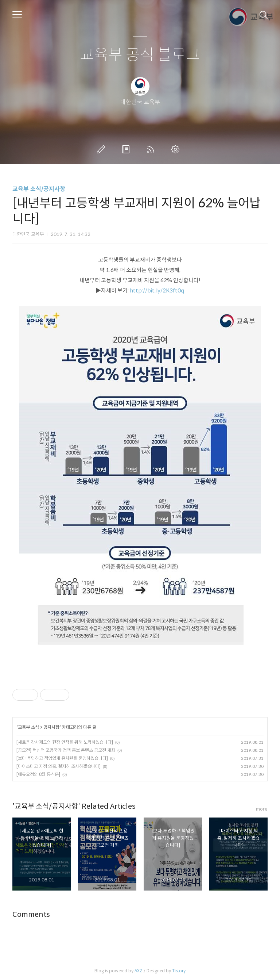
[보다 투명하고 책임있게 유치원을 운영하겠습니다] (62, 758)
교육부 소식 (28, 727)
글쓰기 (102, 149)
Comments (31, 914)
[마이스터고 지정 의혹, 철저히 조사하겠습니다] (59, 766)
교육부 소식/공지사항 (39, 189)
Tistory (179, 971)
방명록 (127, 149)
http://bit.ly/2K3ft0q (157, 290)
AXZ (139, 971)
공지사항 (51, 727)
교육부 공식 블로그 (140, 55)
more (262, 809)
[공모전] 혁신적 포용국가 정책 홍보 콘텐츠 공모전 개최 (66, 750)
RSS (152, 149)
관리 (177, 149)
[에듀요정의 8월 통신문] (38, 774)
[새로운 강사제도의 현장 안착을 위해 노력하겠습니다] (65, 742)
